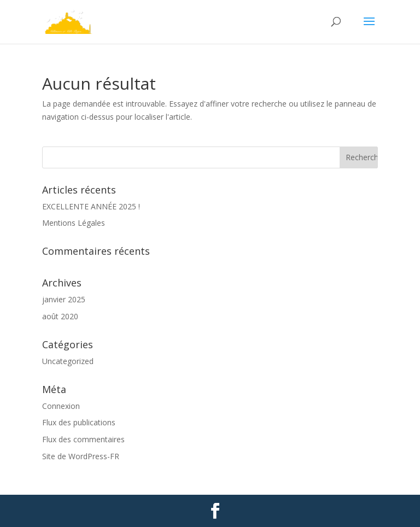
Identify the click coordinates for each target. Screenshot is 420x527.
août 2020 (60, 316)
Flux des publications (79, 422)
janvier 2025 (64, 299)
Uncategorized (68, 361)
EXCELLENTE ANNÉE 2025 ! (91, 206)
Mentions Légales (74, 223)
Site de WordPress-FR (81, 456)
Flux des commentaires (83, 439)
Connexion (61, 406)
